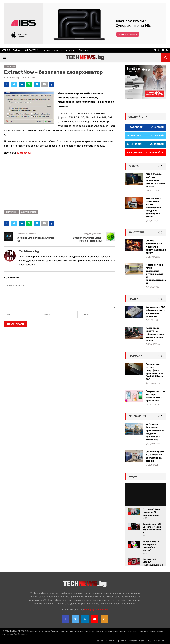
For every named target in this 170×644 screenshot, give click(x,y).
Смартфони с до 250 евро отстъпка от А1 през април (155, 396)
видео (133, 476)
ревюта (134, 166)
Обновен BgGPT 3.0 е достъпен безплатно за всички (155, 456)
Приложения (10, 66)
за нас (46, 50)
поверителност (137, 641)
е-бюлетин (82, 50)
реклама (69, 50)
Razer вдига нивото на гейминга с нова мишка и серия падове (155, 334)
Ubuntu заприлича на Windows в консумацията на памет (156, 247)
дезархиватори (29, 212)
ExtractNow (24, 153)
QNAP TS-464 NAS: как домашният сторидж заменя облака (155, 180)
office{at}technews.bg (96, 610)
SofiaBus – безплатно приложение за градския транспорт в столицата (155, 432)
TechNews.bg (13, 78)
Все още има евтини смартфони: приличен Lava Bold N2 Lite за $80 (154, 372)
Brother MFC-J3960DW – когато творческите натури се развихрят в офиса (154, 208)
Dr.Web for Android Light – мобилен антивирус (88, 239)
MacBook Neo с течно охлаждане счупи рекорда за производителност (156, 274)
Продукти (135, 299)
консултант (136, 232)
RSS (149, 641)
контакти (57, 50)
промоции (135, 356)
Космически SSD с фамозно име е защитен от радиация (155, 312)
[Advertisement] (60, 181)
